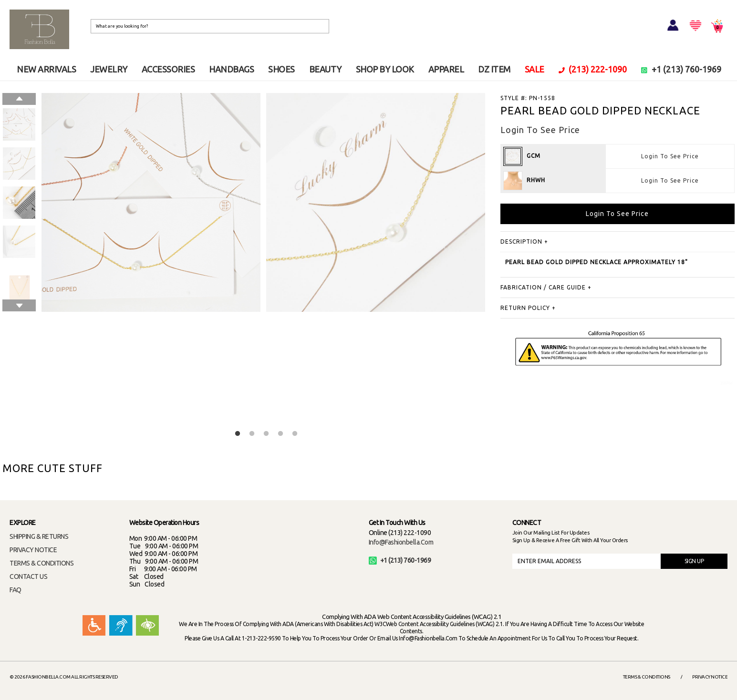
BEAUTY (325, 69)
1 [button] (238, 434)
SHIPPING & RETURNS (39, 536)
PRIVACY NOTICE (33, 550)
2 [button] (252, 434)
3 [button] (266, 434)
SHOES (281, 69)
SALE (535, 69)
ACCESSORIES (168, 69)
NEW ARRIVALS (46, 69)
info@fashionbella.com (401, 542)
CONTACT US (28, 576)
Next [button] (19, 305)
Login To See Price (670, 156)
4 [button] (280, 434)
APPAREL (446, 69)
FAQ (16, 590)
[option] (19, 124)
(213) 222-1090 (593, 69)
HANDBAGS (231, 69)
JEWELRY (109, 69)
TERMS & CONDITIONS (42, 563)
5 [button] (295, 434)
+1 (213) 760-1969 (681, 69)
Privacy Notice (710, 677)
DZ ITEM (494, 69)
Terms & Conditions (647, 677)
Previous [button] (19, 99)
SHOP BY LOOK (385, 69)
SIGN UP (694, 561)
